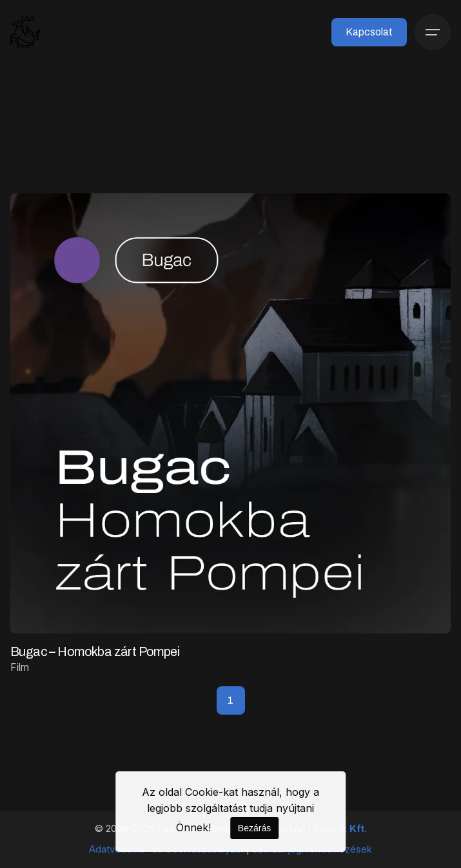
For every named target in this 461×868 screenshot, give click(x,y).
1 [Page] (230, 700)
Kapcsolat (369, 32)
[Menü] (433, 32)
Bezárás (254, 828)
